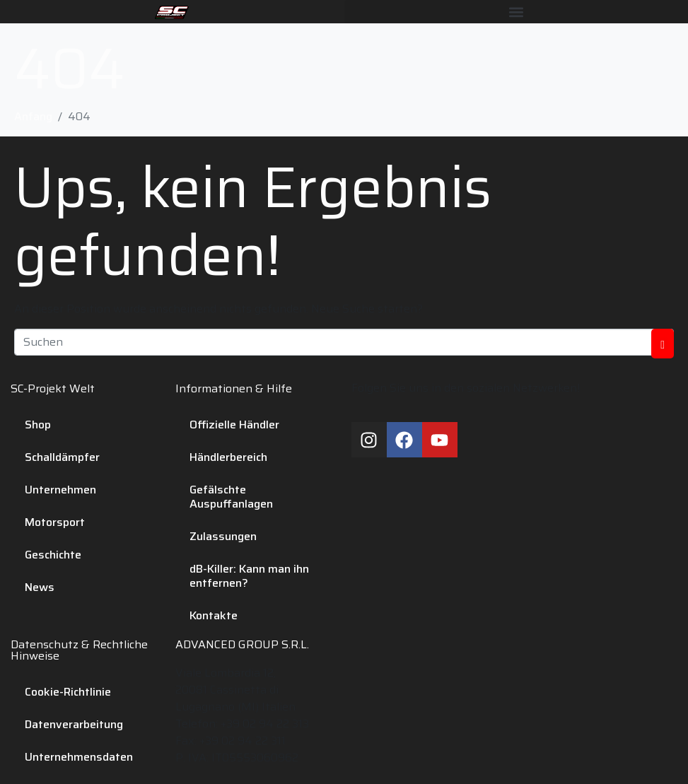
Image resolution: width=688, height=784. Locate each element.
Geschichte (53, 555)
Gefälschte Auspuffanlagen (231, 497)
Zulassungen (223, 536)
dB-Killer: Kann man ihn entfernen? (249, 576)
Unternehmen (60, 490)
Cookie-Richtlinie (68, 692)
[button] (517, 12)
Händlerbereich (228, 457)
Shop (38, 425)
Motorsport (55, 522)
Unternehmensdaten (79, 757)
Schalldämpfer (62, 457)
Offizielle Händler (234, 425)
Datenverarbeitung (74, 724)
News (40, 587)
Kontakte (214, 615)
